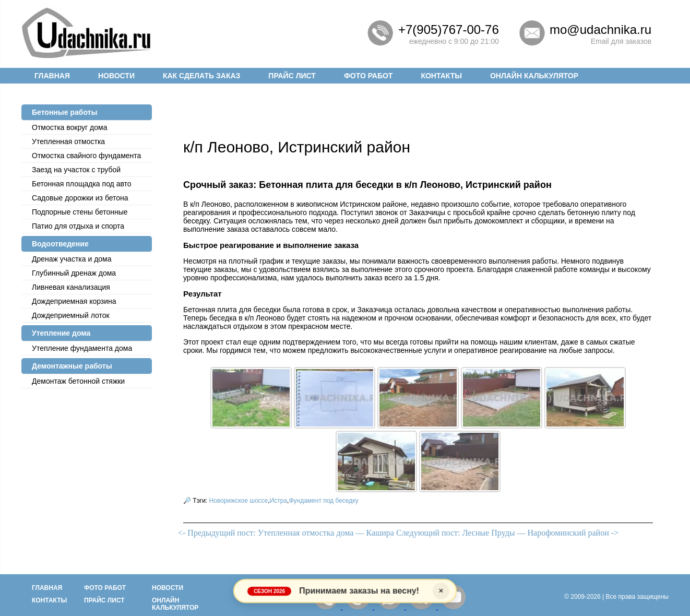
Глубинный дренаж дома (74, 273)
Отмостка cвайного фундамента (86, 156)
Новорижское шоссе (239, 501)
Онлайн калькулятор (534, 76)
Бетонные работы (64, 112)
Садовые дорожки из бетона (80, 198)
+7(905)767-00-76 (449, 29)
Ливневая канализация (71, 287)
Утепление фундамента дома (82, 348)
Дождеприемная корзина (74, 301)
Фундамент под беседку (323, 501)
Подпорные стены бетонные (80, 212)
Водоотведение (60, 244)
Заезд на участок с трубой (76, 170)
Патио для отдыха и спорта (78, 226)
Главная (52, 76)
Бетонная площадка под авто (82, 184)
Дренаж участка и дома (72, 259)
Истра (278, 501)
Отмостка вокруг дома (69, 127)
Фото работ (368, 76)
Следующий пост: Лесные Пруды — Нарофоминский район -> (507, 533)
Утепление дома (61, 333)
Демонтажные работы (72, 366)
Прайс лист (292, 76)
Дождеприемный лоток (71, 315)
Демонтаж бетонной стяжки (78, 381)
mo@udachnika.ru (600, 29)
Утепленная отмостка (68, 141)
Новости (116, 76)
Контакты (441, 76)
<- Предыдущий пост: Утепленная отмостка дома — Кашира (286, 533)
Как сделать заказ (201, 76)
